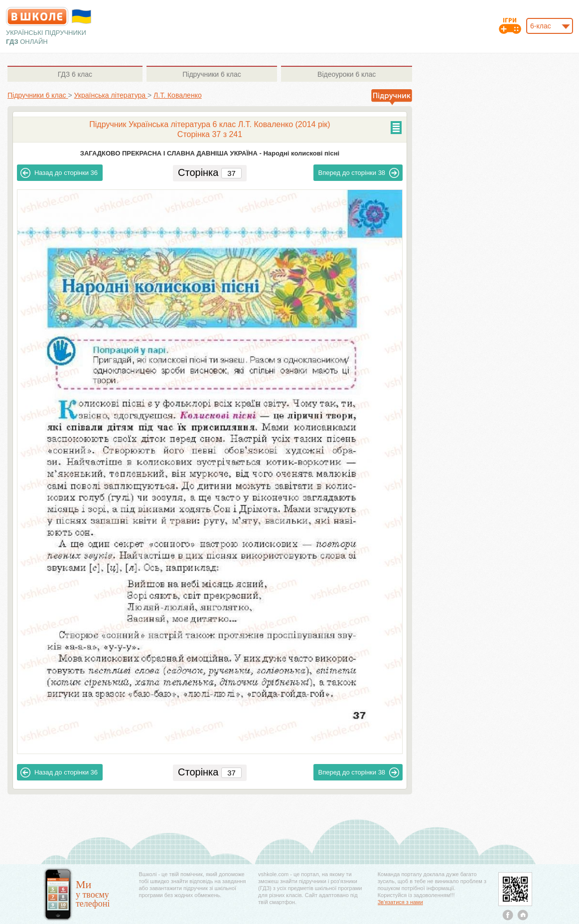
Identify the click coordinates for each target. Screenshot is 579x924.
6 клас (75, 74)
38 (359, 173)
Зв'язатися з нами (400, 902)
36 (59, 173)
